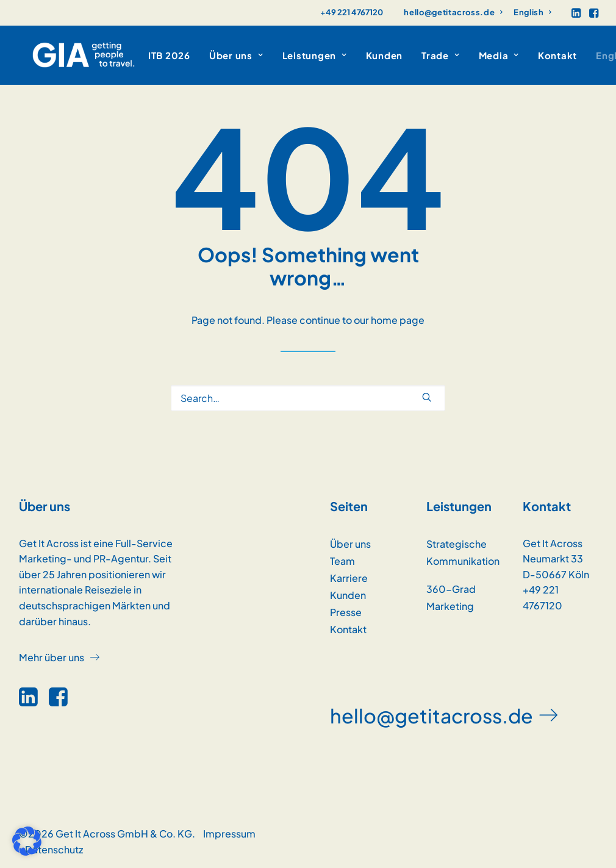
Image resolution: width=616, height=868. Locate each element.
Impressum (229, 834)
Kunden (358, 55)
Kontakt (531, 55)
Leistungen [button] (288, 55)
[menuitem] (453, 12)
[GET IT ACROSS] (70, 55)
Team (342, 561)
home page (398, 320)
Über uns (350, 544)
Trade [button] (414, 55)
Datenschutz (54, 849)
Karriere (349, 578)
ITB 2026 (142, 55)
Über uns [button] (210, 55)
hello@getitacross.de (453, 12)
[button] (576, 13)
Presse (346, 612)
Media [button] (472, 55)
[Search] (308, 398)
